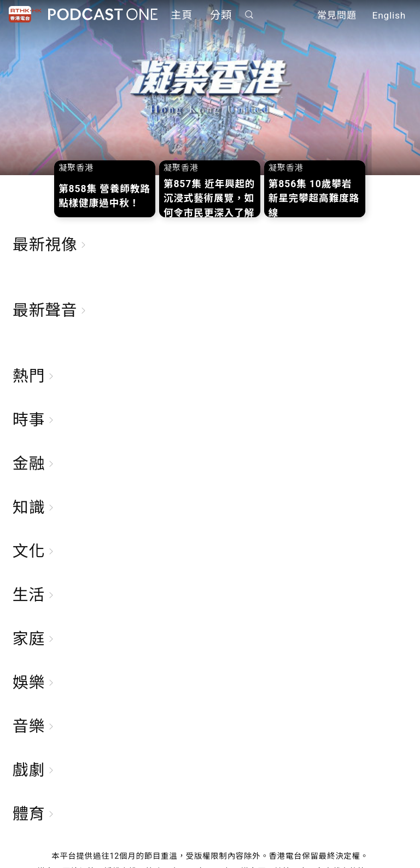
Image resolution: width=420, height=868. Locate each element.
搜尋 (249, 15)
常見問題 (337, 15)
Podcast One (103, 15)
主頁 (182, 15)
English (389, 15)
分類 (221, 15)
